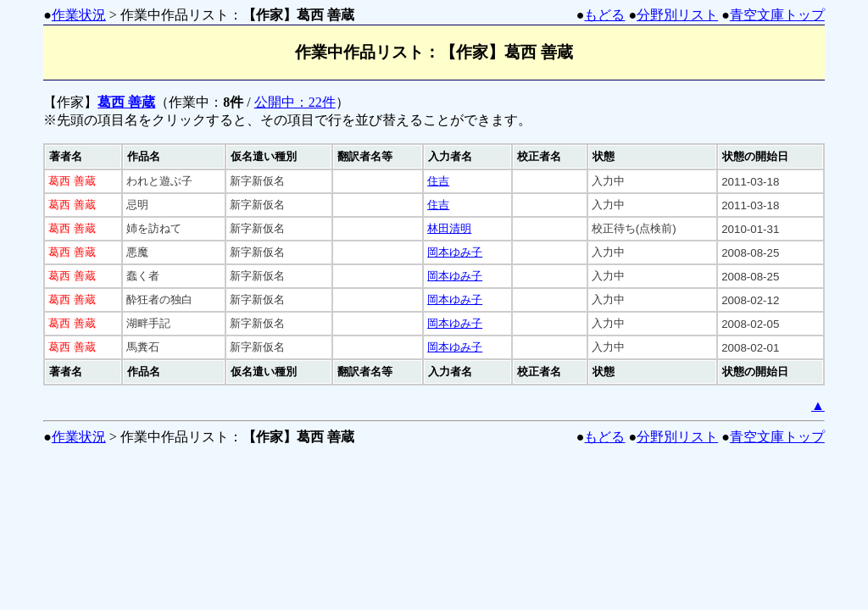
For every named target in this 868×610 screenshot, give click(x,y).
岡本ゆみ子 (455, 252)
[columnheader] (83, 157)
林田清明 (449, 228)
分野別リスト (677, 15)
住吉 (438, 181)
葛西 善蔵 (126, 102)
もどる (604, 15)
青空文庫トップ (777, 15)
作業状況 (79, 15)
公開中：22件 (295, 102)
